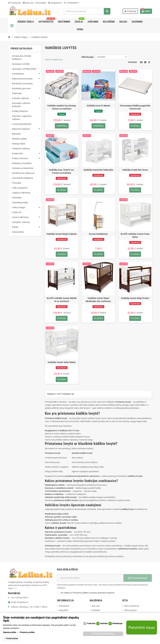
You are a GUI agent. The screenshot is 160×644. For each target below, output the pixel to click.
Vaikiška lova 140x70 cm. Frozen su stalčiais (62, 171)
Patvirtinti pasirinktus (103, 633)
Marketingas (117, 623)
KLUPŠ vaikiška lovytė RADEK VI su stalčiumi (62, 300)
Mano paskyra (130, 611)
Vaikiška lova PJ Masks (98, 106)
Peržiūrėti (132, 62)
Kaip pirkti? (64, 611)
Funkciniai (91, 623)
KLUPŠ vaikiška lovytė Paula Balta (135, 236)
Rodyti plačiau (12, 638)
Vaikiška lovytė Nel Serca (135, 170)
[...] (15, 589)
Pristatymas (15, 3)
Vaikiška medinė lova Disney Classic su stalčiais (62, 107)
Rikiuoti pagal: (88, 57)
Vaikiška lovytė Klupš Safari (135, 298)
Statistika (104, 623)
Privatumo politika (27, 632)
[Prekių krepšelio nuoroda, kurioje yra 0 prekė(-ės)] (146, 11)
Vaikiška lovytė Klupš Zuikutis (62, 234)
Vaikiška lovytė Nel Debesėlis (98, 170)
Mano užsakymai (132, 606)
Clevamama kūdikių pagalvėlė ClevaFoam (135, 107)
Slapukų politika (10, 632)
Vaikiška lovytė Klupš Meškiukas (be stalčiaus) (98, 300)
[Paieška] (87, 11)
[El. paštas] (90, 578)
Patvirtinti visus (142, 628)
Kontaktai (41, 3)
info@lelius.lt (55, 3)
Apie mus (28, 3)
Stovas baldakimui (98, 234)
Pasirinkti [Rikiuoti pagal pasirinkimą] (101, 57)
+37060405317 (71, 3)
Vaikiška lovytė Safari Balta (62, 363)
